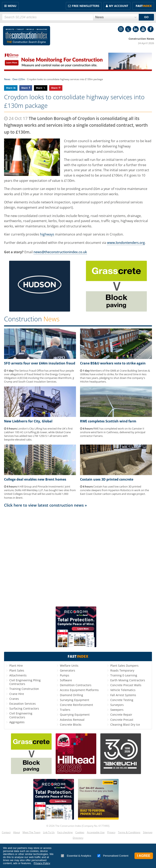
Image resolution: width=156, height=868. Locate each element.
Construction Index (27, 36)
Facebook (151, 29)
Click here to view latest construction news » (45, 505)
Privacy (111, 832)
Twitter (128, 29)
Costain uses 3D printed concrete (107, 479)
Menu (12, 6)
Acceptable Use (96, 832)
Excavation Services (23, 704)
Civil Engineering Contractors (21, 715)
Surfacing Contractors (24, 708)
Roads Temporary (122, 670)
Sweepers (117, 710)
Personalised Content (113, 856)
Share (9, 88)
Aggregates (17, 722)
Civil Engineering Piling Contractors (25, 682)
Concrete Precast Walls (126, 685)
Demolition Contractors (76, 685)
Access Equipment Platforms (79, 690)
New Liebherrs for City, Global (28, 421)
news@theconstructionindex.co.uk (60, 252)
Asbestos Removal (72, 720)
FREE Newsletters (86, 6)
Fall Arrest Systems (123, 695)
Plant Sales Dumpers (124, 666)
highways (47, 234)
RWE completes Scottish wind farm (108, 421)
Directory (78, 838)
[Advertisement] (78, 555)
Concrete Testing (122, 700)
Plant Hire (16, 666)
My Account (119, 6)
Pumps (65, 675)
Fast (144, 6)
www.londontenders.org (126, 243)
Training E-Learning (124, 675)
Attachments (18, 675)
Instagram (121, 29)
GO (146, 17)
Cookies (80, 832)
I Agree (144, 856)
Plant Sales (17, 670)
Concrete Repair (121, 715)
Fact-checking (65, 832)
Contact (6, 832)
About (17, 832)
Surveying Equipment (75, 700)
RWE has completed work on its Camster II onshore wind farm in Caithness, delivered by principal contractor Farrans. (113, 432)
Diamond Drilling (71, 695)
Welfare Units (69, 666)
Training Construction (24, 689)
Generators (68, 670)
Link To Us (49, 832)
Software (66, 680)
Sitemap (148, 832)
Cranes (14, 699)
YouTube (143, 29)
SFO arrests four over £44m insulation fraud (40, 363)
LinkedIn (136, 29)
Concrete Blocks (71, 725)
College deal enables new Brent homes (35, 479)
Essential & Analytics (76, 856)
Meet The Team (31, 832)
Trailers (65, 710)
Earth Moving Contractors (128, 680)
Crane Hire (17, 694)
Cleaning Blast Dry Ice (125, 725)
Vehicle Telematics (123, 690)
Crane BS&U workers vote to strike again (113, 363)
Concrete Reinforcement (76, 705)
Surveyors (117, 705)
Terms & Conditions (129, 832)
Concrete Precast (122, 720)
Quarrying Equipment (75, 715)
